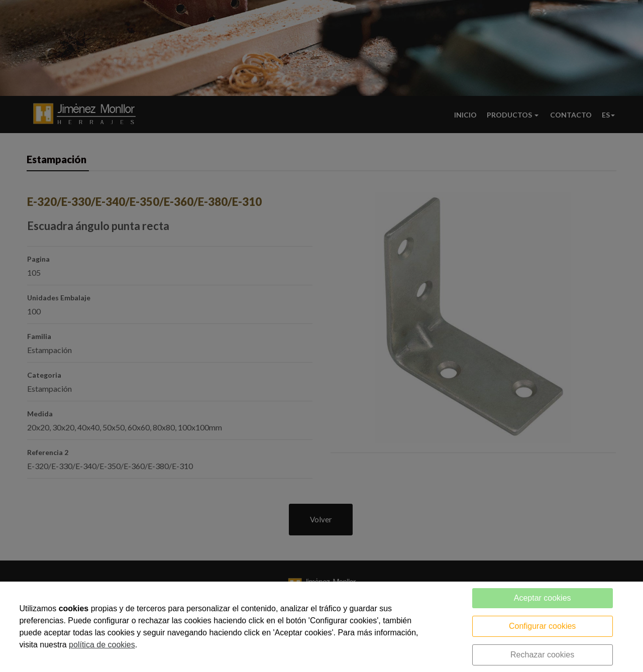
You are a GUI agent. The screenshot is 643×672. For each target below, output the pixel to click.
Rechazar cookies (542, 655)
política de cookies (102, 645)
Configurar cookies (542, 626)
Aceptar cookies (543, 598)
